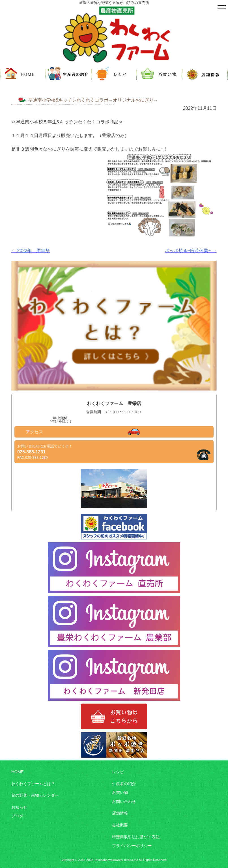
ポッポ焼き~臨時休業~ (191, 251)
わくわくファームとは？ (33, 784)
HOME (17, 772)
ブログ (17, 816)
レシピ (118, 772)
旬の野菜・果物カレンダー (35, 795)
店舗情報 (120, 813)
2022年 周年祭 (31, 251)
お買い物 (120, 792)
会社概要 (120, 825)
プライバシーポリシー (132, 846)
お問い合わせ (124, 801)
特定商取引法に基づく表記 (136, 837)
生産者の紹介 (124, 784)
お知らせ (19, 807)
